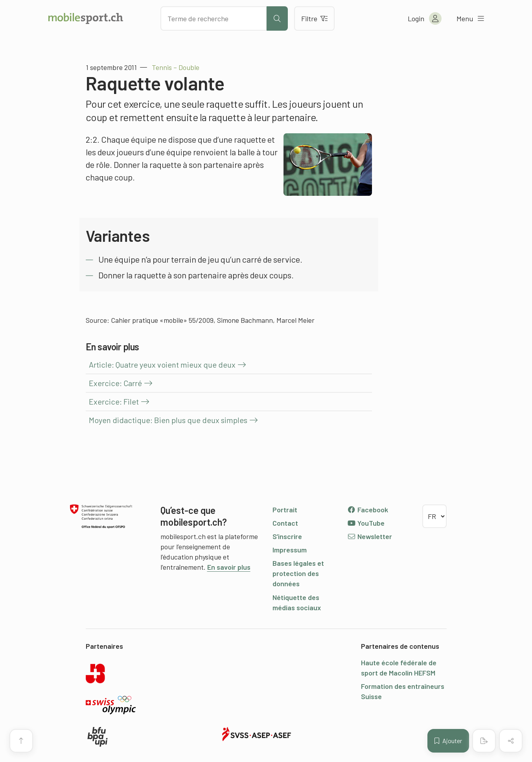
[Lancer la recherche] (277, 18)
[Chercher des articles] (214, 18)
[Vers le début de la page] (21, 741)
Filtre (314, 18)
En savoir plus (229, 567)
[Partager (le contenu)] (511, 741)
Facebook (368, 510)
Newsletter (370, 536)
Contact (285, 523)
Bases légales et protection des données (298, 573)
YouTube (366, 523)
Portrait (285, 510)
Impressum (290, 550)
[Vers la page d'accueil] (86, 18)
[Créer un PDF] (484, 741)
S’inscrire (287, 536)
